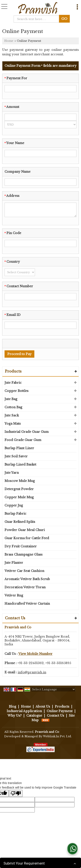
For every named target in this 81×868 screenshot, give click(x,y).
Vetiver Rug (14, 595)
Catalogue (34, 716)
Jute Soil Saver (16, 456)
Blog (13, 707)
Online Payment (60, 711)
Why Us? (15, 716)
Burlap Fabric (15, 514)
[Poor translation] (16, 793)
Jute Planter (14, 563)
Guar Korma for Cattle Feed (27, 538)
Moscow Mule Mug (20, 481)
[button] (35, 654)
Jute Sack (12, 415)
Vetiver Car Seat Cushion (24, 571)
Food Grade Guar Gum (23, 440)
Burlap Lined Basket (20, 464)
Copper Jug (14, 505)
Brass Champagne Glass (24, 554)
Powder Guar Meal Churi (25, 530)
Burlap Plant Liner (19, 448)
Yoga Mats (13, 424)
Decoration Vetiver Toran (25, 587)
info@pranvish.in (32, 672)
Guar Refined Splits (20, 522)
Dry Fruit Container (21, 546)
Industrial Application (24, 711)
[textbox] (38, 19)
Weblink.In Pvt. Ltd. (57, 736)
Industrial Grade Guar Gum (27, 432)
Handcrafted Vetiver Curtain (27, 604)
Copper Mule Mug (19, 497)
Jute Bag (11, 399)
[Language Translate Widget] (53, 689)
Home (9, 41)
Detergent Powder (19, 489)
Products (13, 371)
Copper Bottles (17, 391)
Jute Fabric (13, 383)
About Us (43, 707)
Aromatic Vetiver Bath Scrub (27, 579)
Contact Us (56, 716)
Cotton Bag (13, 407)
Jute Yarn (12, 473)
